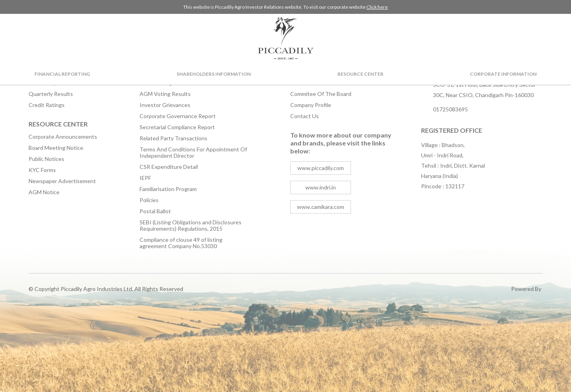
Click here (377, 7)
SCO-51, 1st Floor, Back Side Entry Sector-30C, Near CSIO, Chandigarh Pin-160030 (485, 90)
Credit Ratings (47, 105)
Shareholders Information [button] (214, 74)
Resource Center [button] (360, 74)
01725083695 (450, 109)
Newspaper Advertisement (62, 181)
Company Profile (311, 105)
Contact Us (305, 116)
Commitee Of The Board (321, 94)
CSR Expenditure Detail (169, 167)
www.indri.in (321, 187)
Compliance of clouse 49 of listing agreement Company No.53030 (181, 243)
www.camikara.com (321, 207)
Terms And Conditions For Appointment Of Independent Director (193, 153)
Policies (149, 200)
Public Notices (46, 159)
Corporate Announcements (63, 137)
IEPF (145, 178)
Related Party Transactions (173, 138)
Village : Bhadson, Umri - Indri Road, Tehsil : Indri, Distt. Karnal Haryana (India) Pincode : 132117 (453, 165)
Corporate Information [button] (503, 74)
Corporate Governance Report (178, 116)
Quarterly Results (51, 94)
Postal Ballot (155, 211)
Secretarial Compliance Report (177, 127)
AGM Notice (44, 192)
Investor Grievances (165, 105)
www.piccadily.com (321, 168)
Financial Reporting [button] (62, 74)
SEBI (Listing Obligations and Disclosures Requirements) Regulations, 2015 (191, 226)
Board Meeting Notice (56, 148)
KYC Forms (42, 170)
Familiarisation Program (168, 189)
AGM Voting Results (165, 94)
